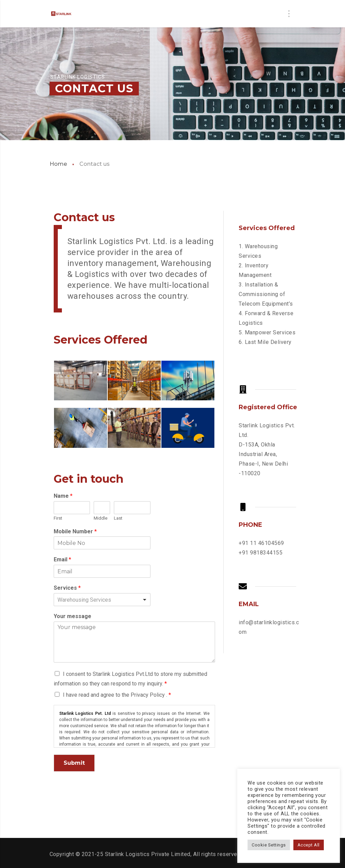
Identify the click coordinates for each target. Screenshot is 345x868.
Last (118, 518)
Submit (74, 763)
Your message (72, 616)
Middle (101, 518)
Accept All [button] (309, 845)
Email (62, 559)
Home (58, 164)
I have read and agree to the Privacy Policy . (117, 695)
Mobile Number (75, 531)
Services (67, 588)
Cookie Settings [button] (269, 845)
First (58, 518)
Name (63, 496)
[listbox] (102, 600)
